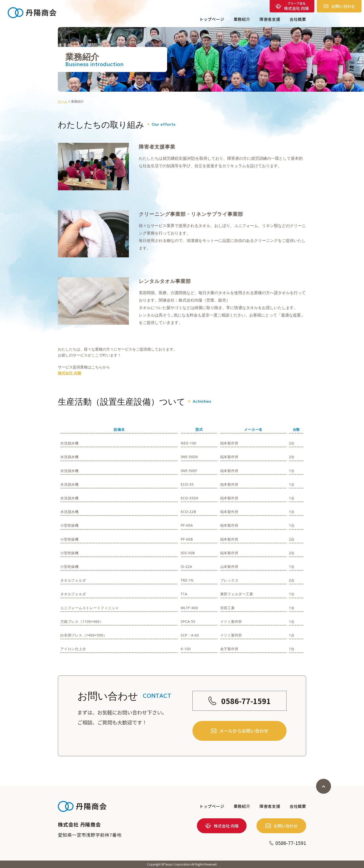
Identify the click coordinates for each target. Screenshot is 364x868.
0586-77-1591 (240, 714)
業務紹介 (242, 19)
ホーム (63, 101)
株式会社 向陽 (70, 373)
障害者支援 (270, 19)
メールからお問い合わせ (240, 745)
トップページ (212, 19)
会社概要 (298, 19)
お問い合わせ (339, 6)
